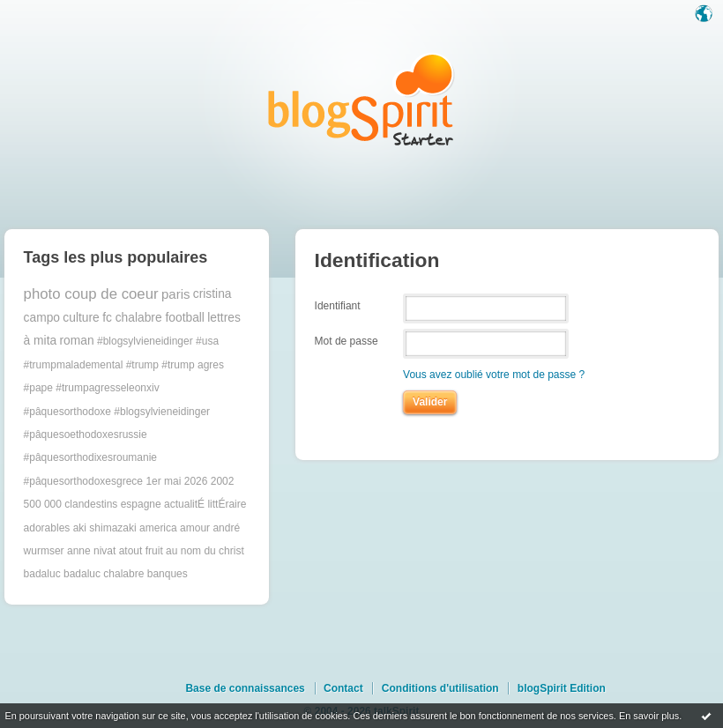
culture (81, 318)
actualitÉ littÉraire (205, 504)
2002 (223, 481)
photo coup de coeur (91, 294)
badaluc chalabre (104, 574)
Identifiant (338, 305)
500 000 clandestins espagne (93, 504)
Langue (705, 15)
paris (176, 294)
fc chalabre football (153, 318)
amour (195, 528)
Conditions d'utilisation (440, 688)
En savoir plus (649, 716)
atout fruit (141, 551)
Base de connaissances (245, 688)
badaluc (42, 574)
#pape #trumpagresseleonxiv (92, 388)
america (158, 528)
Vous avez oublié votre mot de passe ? (494, 375)
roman (77, 341)
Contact (343, 688)
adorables (47, 528)
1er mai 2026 (176, 481)
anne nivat (91, 551)
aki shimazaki (105, 528)
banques (168, 574)
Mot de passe (347, 341)
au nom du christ (205, 551)
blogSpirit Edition (562, 688)
